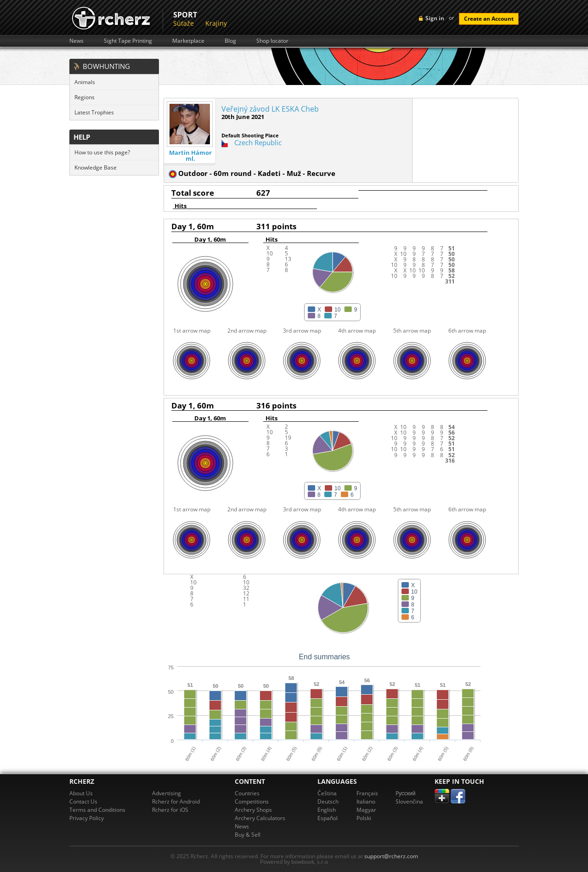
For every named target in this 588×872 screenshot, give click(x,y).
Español (328, 818)
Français (367, 793)
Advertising (167, 793)
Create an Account (489, 19)
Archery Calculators (260, 818)
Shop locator (272, 41)
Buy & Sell (248, 835)
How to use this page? (102, 152)
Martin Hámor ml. (190, 156)
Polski (364, 818)
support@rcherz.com (391, 856)
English (327, 810)
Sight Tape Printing (128, 41)
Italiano (366, 801)
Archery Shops (253, 810)
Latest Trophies (94, 112)
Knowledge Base (96, 167)
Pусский (406, 793)
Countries (247, 793)
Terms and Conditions (97, 810)
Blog (230, 41)
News (76, 41)
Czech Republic (258, 142)
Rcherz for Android (176, 801)
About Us (81, 793)
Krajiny (216, 23)
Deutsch (328, 801)
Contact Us (83, 801)
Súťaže (184, 23)
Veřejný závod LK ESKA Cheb (270, 109)
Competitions (252, 801)
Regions (85, 97)
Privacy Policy (87, 818)
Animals (85, 82)
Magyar (366, 810)
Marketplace (188, 41)
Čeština (327, 793)
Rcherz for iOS (170, 810)
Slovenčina (409, 801)
